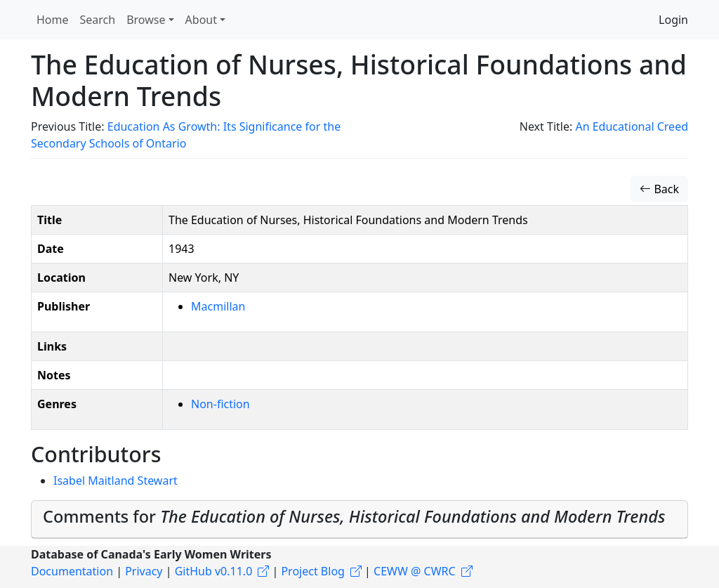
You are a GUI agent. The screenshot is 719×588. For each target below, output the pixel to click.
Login (673, 20)
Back (659, 189)
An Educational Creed (632, 126)
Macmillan (218, 306)
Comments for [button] (354, 516)
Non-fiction (220, 404)
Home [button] (53, 20)
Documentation (72, 571)
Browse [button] (146, 20)
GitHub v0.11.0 (214, 571)
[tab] (359, 520)
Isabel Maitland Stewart (116, 481)
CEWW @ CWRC (415, 571)
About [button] (201, 20)
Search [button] (98, 20)
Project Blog (312, 571)
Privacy (144, 571)
